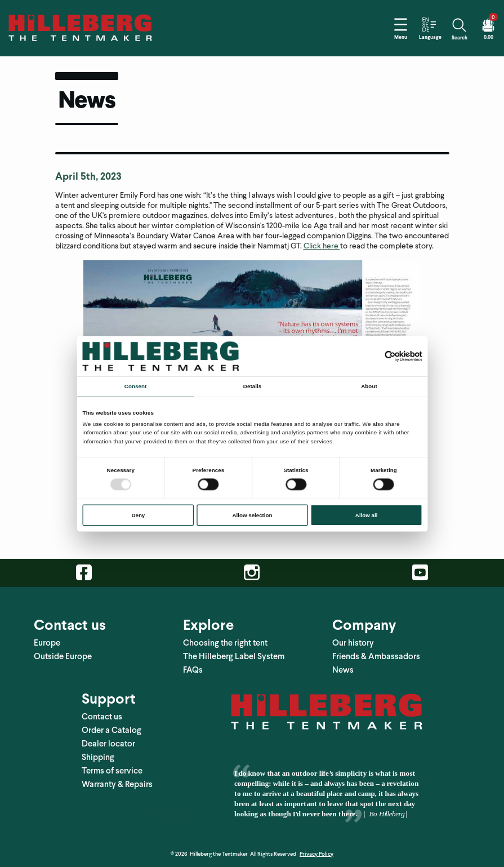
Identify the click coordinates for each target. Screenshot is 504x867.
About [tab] (369, 386)
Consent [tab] (135, 386)
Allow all (366, 515)
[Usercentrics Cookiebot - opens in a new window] (390, 356)
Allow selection (252, 515)
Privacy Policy (316, 854)
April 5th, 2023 (88, 176)
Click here (322, 246)
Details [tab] (252, 386)
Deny (138, 515)
